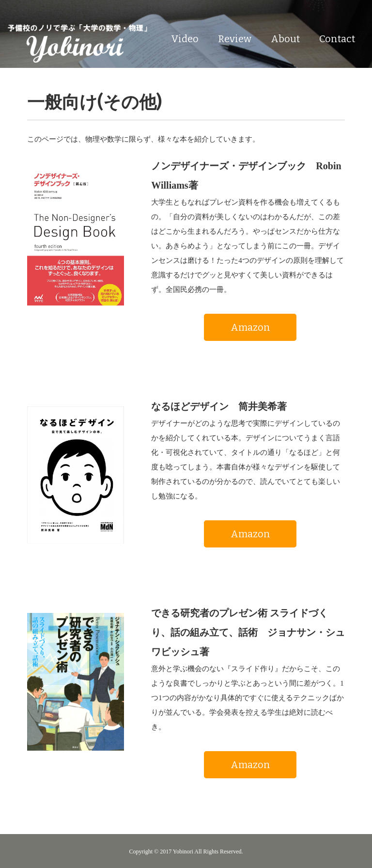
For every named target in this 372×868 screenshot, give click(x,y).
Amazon (250, 327)
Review (235, 39)
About (285, 39)
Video (185, 39)
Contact (337, 39)
